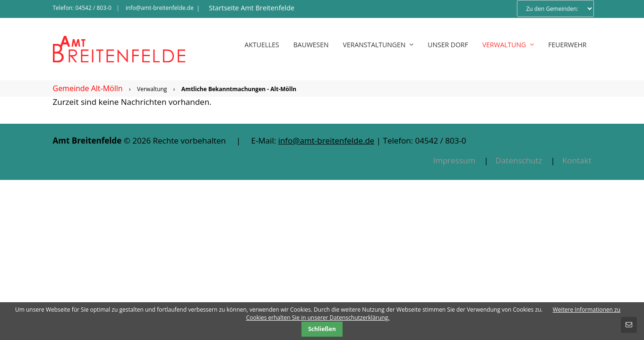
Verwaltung (152, 89)
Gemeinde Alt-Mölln (88, 88)
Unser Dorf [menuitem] (448, 45)
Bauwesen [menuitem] (311, 45)
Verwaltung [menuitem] (508, 45)
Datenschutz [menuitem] (519, 160)
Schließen (322, 329)
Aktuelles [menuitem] (262, 45)
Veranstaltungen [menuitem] (378, 45)
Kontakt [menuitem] (577, 160)
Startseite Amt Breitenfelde (252, 8)
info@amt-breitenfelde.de (160, 8)
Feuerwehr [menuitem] (567, 45)
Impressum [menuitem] (454, 160)
